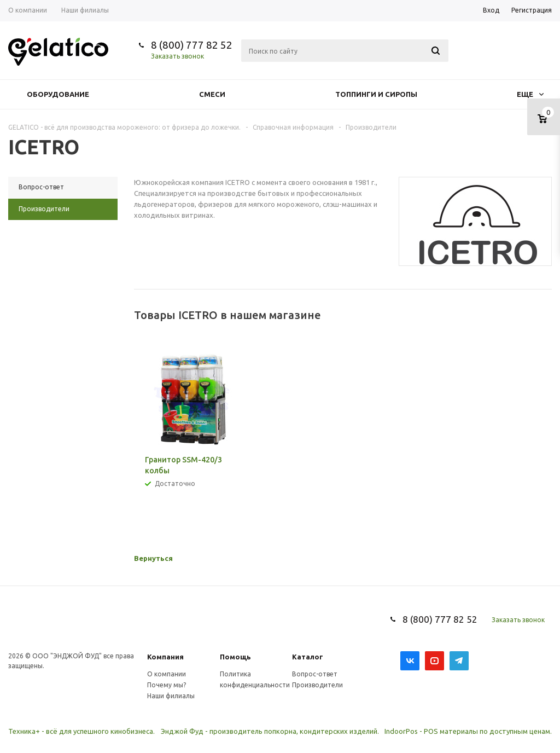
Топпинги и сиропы (376, 94)
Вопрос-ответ (315, 674)
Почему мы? (167, 685)
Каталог (308, 657)
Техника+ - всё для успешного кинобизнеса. (81, 731)
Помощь (235, 657)
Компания (165, 657)
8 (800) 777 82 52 (192, 45)
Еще (530, 94)
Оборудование (58, 94)
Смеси (212, 94)
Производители (317, 685)
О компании (167, 674)
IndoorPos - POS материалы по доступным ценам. (468, 731)
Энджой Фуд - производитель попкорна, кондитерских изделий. (270, 731)
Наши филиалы (171, 696)
